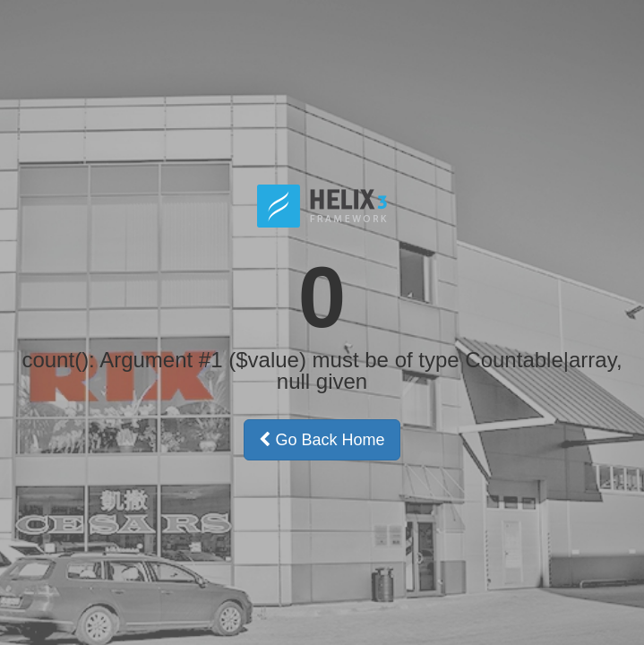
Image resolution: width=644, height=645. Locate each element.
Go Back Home (322, 440)
